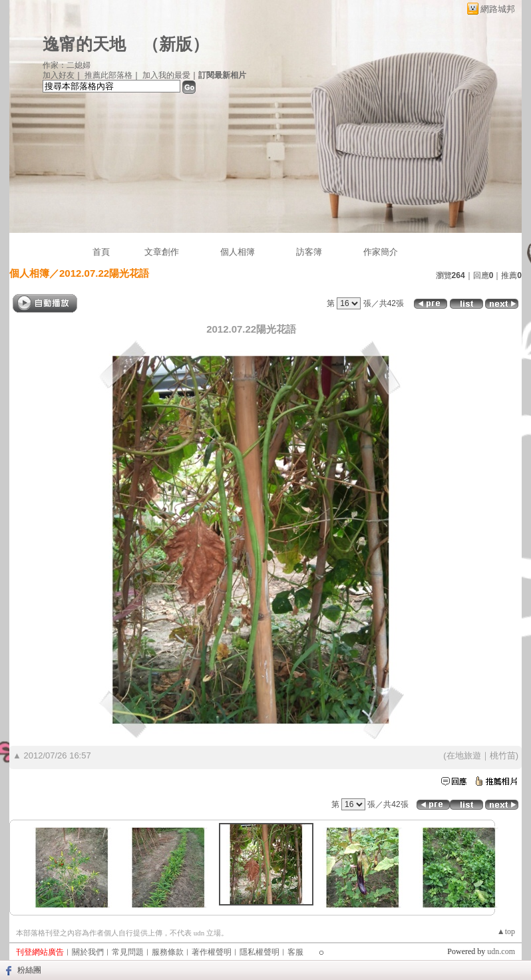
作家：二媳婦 (67, 65)
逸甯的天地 (84, 44)
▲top (506, 931)
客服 (295, 952)
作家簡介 (381, 252)
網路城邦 (498, 9)
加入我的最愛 (166, 75)
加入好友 (59, 75)
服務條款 (168, 952)
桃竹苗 (503, 755)
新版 (176, 44)
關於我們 (88, 952)
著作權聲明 (212, 952)
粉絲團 (29, 970)
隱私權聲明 (260, 952)
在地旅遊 (464, 755)
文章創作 (162, 252)
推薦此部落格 (108, 75)
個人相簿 (238, 252)
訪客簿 (309, 252)
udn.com (501, 951)
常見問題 (128, 952)
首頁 (101, 252)
